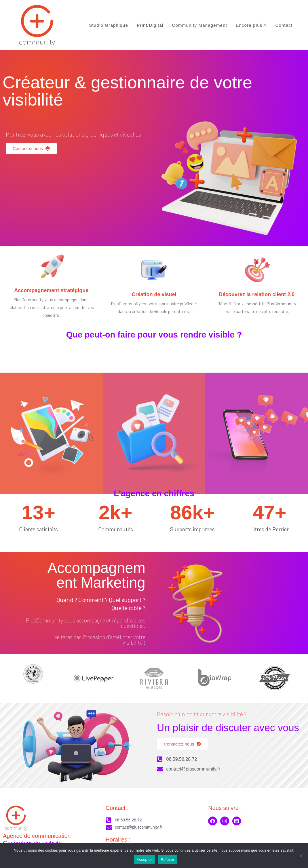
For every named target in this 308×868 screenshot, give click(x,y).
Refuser (167, 860)
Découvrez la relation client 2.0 (257, 294)
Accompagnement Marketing (96, 575)
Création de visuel (154, 294)
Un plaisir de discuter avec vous (228, 728)
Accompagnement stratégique (51, 290)
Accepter (144, 860)
